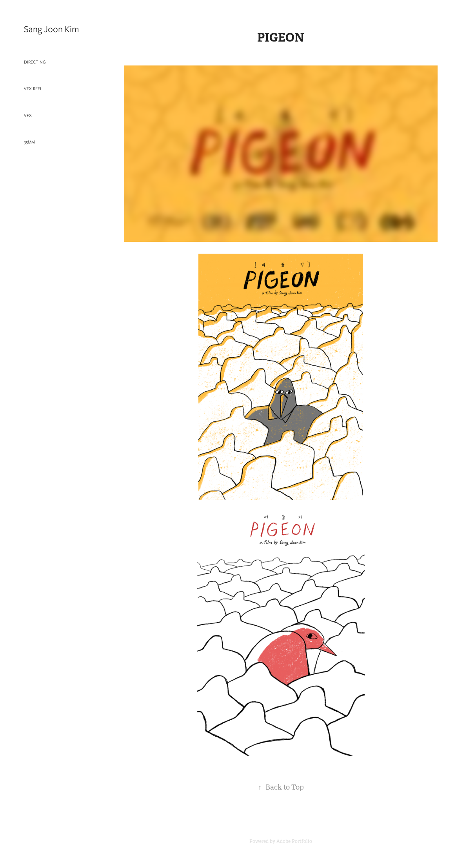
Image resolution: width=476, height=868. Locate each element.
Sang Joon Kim (52, 29)
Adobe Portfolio (294, 841)
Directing (35, 62)
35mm (29, 142)
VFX (28, 115)
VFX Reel (33, 89)
